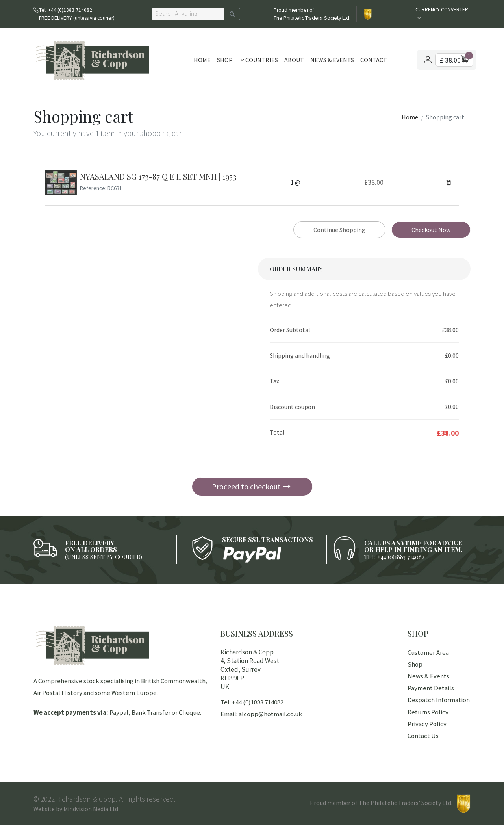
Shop (225, 60)
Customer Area (428, 652)
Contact (374, 60)
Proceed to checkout (251, 486)
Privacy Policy (427, 724)
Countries (259, 60)
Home (202, 60)
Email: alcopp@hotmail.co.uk (261, 714)
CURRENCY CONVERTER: (442, 10)
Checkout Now (431, 230)
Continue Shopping (339, 230)
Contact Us (423, 736)
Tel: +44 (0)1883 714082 (252, 702)
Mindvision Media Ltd (91, 809)
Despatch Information (439, 700)
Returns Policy (428, 712)
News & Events (332, 60)
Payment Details (431, 688)
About (294, 60)
